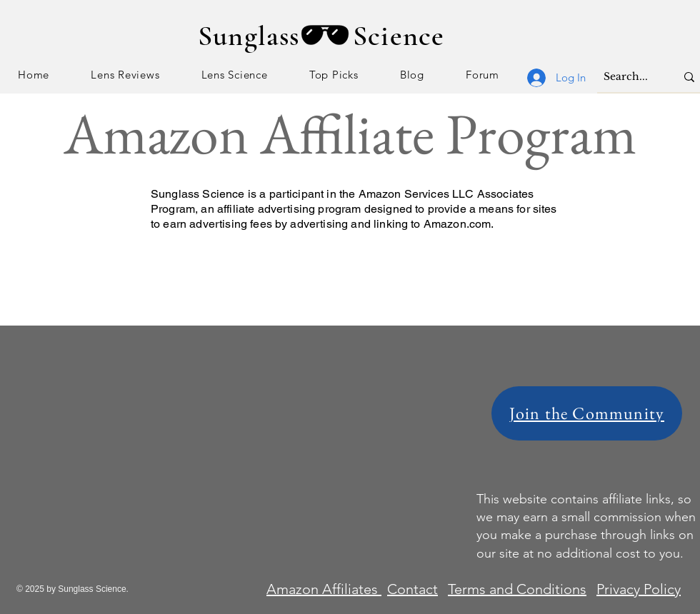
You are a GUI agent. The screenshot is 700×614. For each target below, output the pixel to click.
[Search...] (629, 77)
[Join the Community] (587, 413)
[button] (125, 75)
